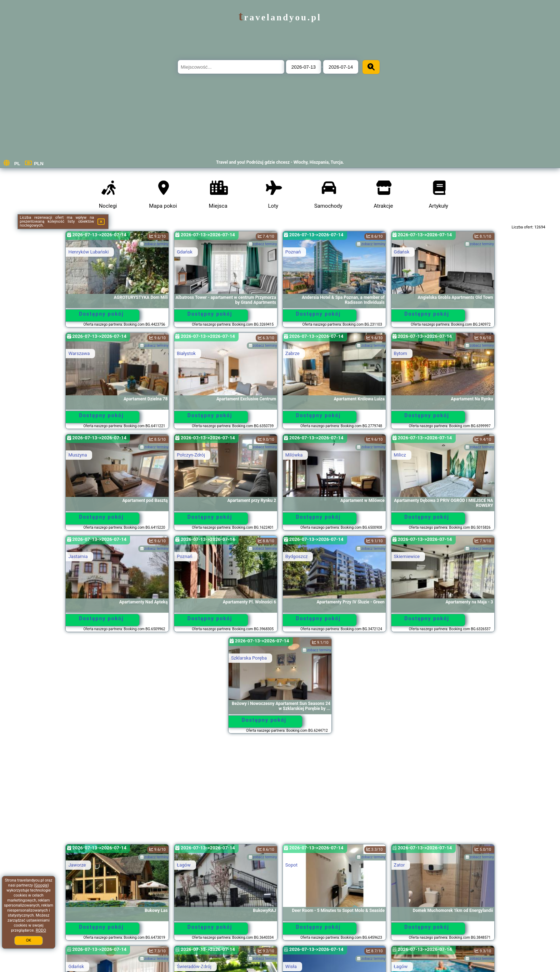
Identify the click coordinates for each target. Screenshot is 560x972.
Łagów (184, 865)
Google (42, 885)
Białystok (186, 353)
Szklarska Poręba (249, 658)
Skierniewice (407, 556)
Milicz (400, 455)
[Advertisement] (280, 792)
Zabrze (292, 353)
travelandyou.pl (280, 17)
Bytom (401, 353)
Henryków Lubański (88, 252)
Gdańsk (185, 252)
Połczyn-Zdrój (191, 455)
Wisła (291, 966)
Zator (399, 865)
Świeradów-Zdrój (194, 966)
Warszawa (79, 353)
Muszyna (77, 455)
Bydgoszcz (297, 556)
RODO (41, 930)
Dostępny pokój (101, 314)
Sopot (291, 865)
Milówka (294, 455)
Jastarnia (78, 556)
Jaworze (77, 865)
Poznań (293, 252)
